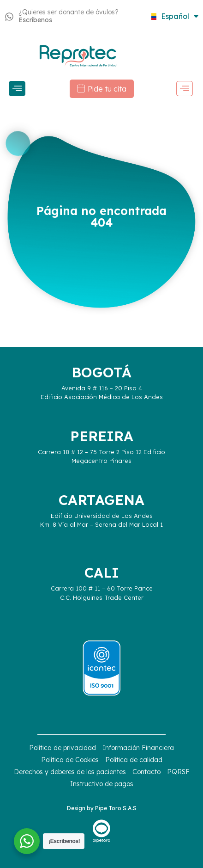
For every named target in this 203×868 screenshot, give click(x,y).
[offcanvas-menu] (17, 89)
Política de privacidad (63, 748)
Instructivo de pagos (102, 784)
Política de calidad (134, 760)
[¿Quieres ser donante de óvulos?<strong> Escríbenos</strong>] (9, 17)
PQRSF (178, 772)
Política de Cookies (70, 760)
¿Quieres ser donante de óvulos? (69, 16)
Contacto (146, 772)
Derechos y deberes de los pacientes (70, 772)
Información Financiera (138, 748)
